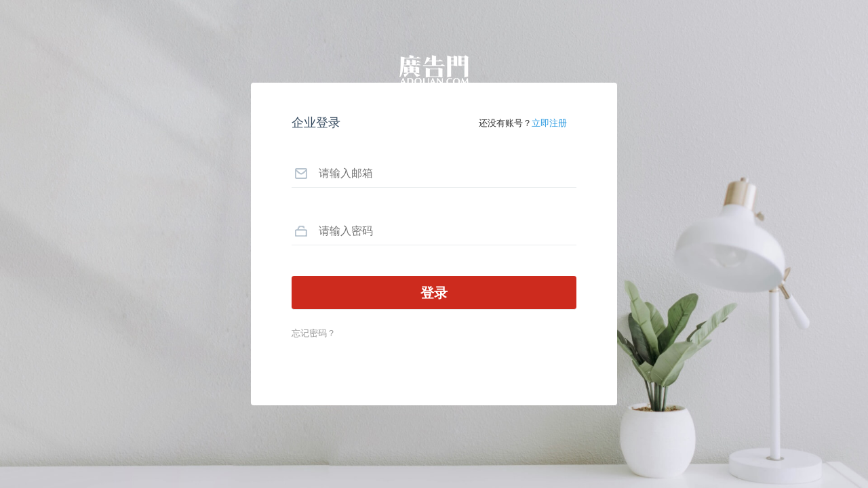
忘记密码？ (314, 333)
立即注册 (549, 123)
